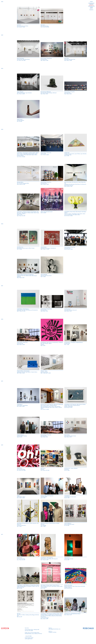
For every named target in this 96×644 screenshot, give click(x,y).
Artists (91, 4)
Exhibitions (91, 3)
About (91, 8)
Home (91, 2)
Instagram (51, 632)
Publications (91, 6)
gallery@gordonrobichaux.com (55, 629)
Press (91, 7)
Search (91, 10)
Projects (91, 5)
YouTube (55, 632)
